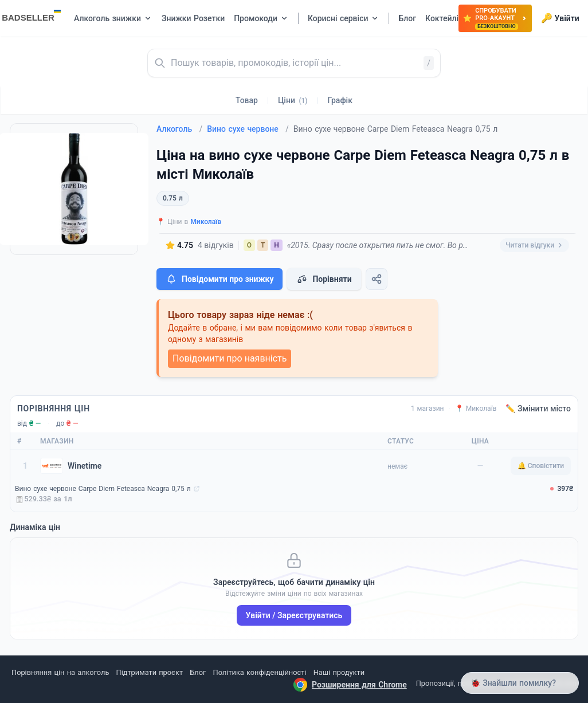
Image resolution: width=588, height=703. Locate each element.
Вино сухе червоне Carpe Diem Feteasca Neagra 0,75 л (103, 489)
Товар (247, 100)
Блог (198, 672)
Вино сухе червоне (248, 129)
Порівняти (324, 279)
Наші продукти (339, 672)
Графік (340, 100)
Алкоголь (179, 129)
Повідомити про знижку (219, 279)
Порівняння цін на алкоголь (60, 672)
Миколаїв (206, 222)
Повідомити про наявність (230, 358)
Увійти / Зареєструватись (294, 615)
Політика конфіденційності (260, 672)
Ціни (293, 100)
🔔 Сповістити (541, 466)
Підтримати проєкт (150, 672)
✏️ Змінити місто (538, 409)
